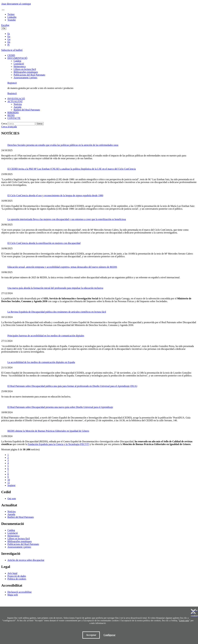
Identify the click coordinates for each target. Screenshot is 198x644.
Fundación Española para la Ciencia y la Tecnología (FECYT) (58, 444)
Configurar (109, 635)
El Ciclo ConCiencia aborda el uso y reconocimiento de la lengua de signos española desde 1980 (55, 195)
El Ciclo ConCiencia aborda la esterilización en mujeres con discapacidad (44, 243)
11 (9, 483)
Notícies (18, 104)
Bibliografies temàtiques (26, 72)
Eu (9, 36)
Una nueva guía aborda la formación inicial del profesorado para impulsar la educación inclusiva (55, 288)
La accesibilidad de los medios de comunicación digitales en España (41, 362)
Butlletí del (27, 110)
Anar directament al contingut (16, 4)
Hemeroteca (20, 66)
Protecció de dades (17, 576)
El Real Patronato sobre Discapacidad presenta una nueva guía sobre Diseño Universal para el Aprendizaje (60, 407)
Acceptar (91, 635)
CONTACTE (14, 118)
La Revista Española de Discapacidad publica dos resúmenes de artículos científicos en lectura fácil (57, 312)
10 (9, 480)
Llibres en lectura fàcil (25, 69)
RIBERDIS (13, 113)
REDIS (11, 115)
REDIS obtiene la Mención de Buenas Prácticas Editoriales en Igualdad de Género (48, 431)
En (9, 42)
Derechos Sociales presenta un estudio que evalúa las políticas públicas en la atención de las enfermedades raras (63, 145)
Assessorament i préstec (26, 78)
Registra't (12, 83)
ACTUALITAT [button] (15, 101)
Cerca (4, 124)
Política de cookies (17, 579)
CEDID (11, 55)
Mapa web (13, 595)
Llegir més (184, 620)
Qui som (12, 499)
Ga (9, 39)
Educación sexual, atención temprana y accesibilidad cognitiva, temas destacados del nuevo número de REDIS (62, 267)
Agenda (17, 107)
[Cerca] (21, 124)
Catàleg (17, 61)
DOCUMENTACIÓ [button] (17, 58)
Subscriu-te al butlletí (12, 50)
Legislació (19, 64)
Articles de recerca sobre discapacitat (26, 560)
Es (9, 34)
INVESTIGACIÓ (16, 99)
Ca (4, 28)
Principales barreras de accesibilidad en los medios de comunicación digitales (46, 336)
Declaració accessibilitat (19, 592)
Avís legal (12, 573)
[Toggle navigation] (3, 10)
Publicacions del (29, 75)
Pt (8, 45)
